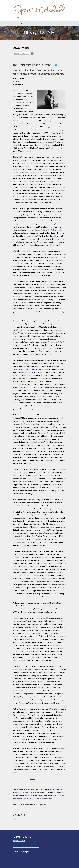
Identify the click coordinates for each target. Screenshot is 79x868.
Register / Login (19, 841)
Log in (15, 819)
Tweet (33, 779)
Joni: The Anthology (51, 230)
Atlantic (16, 81)
